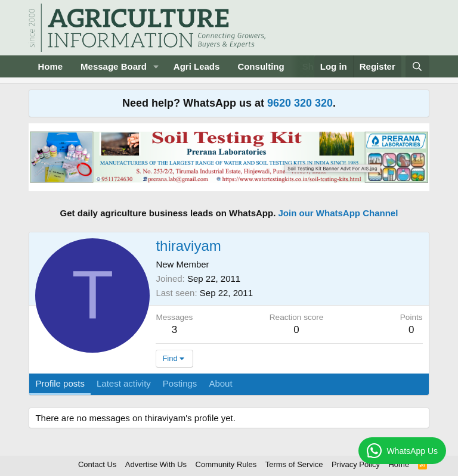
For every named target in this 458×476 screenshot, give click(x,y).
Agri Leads (197, 66)
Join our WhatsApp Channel (338, 213)
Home (50, 66)
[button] (156, 66)
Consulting (261, 66)
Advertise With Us (156, 464)
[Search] (417, 66)
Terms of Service (294, 464)
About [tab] (220, 383)
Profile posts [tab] (60, 383)
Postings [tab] (180, 383)
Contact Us (97, 464)
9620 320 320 (300, 103)
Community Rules (226, 464)
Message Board (114, 66)
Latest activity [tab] (124, 383)
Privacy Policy (356, 464)
